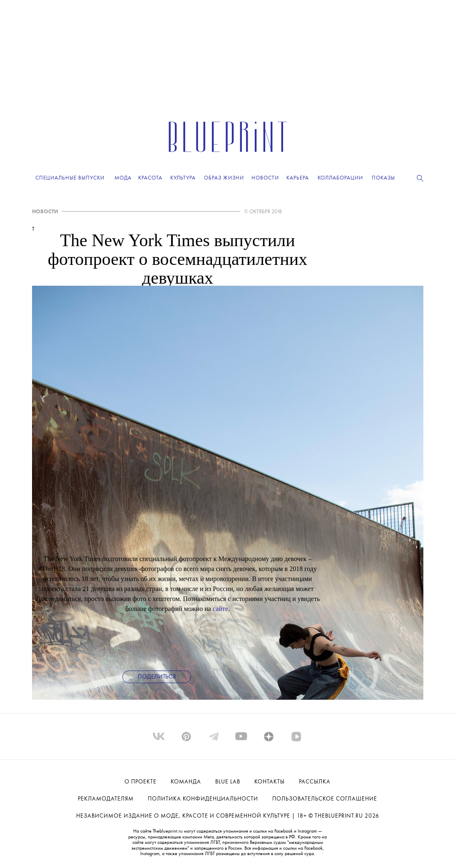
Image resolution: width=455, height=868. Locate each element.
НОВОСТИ (45, 212)
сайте (220, 609)
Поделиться (157, 677)
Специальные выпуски (70, 178)
